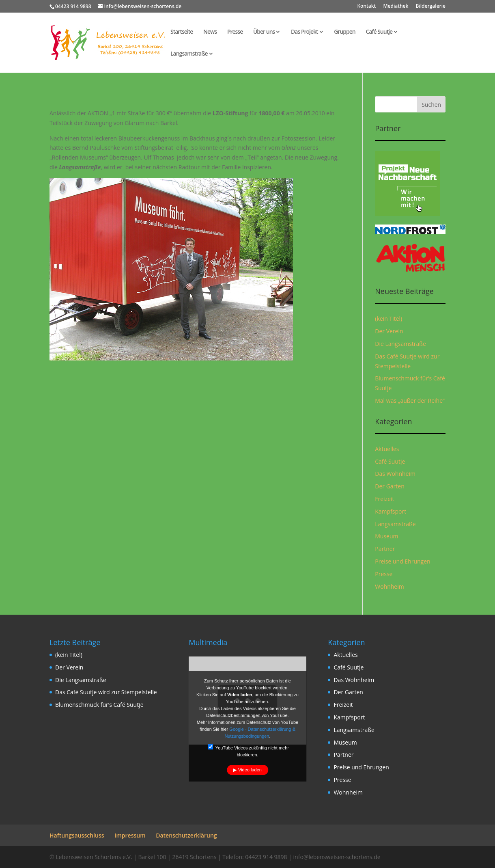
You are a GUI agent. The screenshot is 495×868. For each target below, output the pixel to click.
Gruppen (345, 32)
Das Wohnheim (395, 474)
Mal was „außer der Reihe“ (410, 401)
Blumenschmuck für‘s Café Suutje (99, 705)
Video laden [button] (250, 770)
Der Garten (390, 486)
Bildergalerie (431, 6)
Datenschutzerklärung (186, 835)
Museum (386, 536)
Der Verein (389, 331)
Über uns (264, 32)
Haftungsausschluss (77, 835)
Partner (385, 549)
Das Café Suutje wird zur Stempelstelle (106, 692)
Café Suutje (379, 32)
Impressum (130, 835)
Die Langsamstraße (400, 344)
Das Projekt (305, 32)
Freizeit (384, 499)
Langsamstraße (189, 54)
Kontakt (366, 6)
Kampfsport (391, 511)
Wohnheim (389, 586)
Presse (235, 32)
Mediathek (396, 6)
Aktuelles (387, 449)
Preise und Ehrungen (402, 561)
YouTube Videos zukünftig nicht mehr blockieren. (248, 751)
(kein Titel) (388, 318)
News (210, 32)
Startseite (182, 32)
